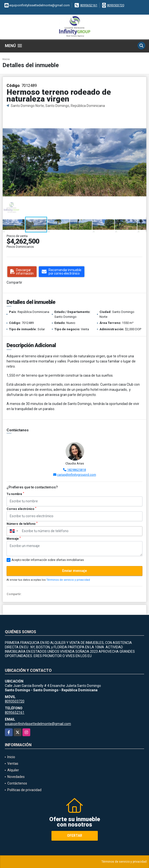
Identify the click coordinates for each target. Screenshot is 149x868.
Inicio (6, 59)
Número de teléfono (22, 524)
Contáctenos (17, 783)
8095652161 (89, 5)
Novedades (16, 777)
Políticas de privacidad (24, 790)
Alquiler (13, 770)
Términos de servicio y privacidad (68, 580)
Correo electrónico (21, 509)
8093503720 (116, 5)
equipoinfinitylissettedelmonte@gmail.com (38, 724)
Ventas (13, 764)
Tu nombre (15, 494)
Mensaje (14, 538)
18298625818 (76, 470)
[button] (142, 113)
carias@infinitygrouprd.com (77, 475)
